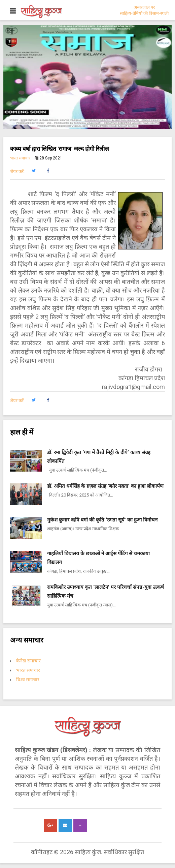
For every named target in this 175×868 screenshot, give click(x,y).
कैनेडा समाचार (28, 661)
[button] (33, 171)
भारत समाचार (20, 158)
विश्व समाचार (28, 680)
